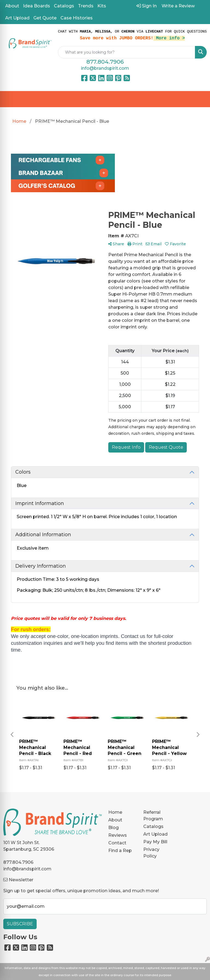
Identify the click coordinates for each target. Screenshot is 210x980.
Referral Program (153, 816)
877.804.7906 (105, 62)
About (12, 6)
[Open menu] (199, 99)
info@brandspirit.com (105, 68)
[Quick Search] (127, 52)
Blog (113, 828)
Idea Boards (37, 6)
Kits (102, 6)
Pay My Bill (155, 842)
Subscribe (20, 924)
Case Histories (77, 18)
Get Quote (45, 18)
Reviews (118, 835)
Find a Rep (120, 851)
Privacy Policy (151, 853)
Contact (117, 843)
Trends (86, 6)
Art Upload (17, 18)
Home (115, 812)
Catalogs (64, 6)
